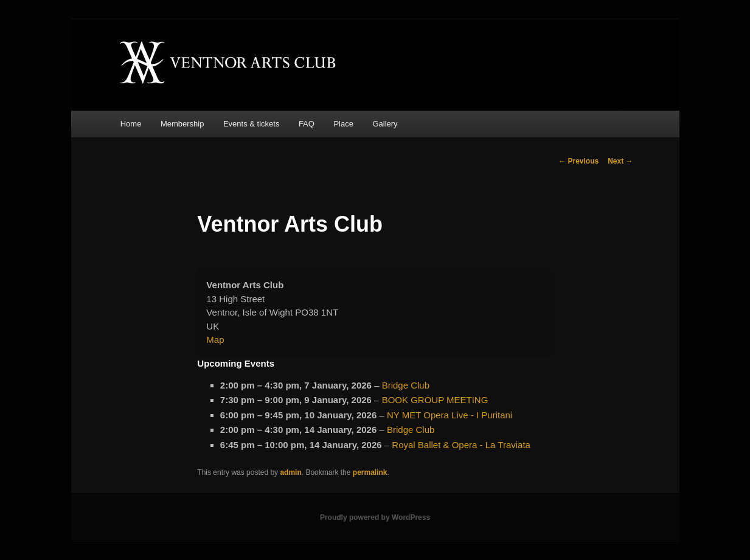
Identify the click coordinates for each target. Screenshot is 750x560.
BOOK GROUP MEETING (435, 400)
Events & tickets (251, 124)
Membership (182, 124)
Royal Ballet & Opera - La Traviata (461, 445)
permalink (370, 472)
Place (343, 124)
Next (620, 161)
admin (290, 472)
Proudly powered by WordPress (375, 517)
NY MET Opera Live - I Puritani (450, 415)
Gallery (385, 124)
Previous (578, 161)
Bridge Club (406, 385)
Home (131, 124)
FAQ (307, 124)
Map (215, 340)
